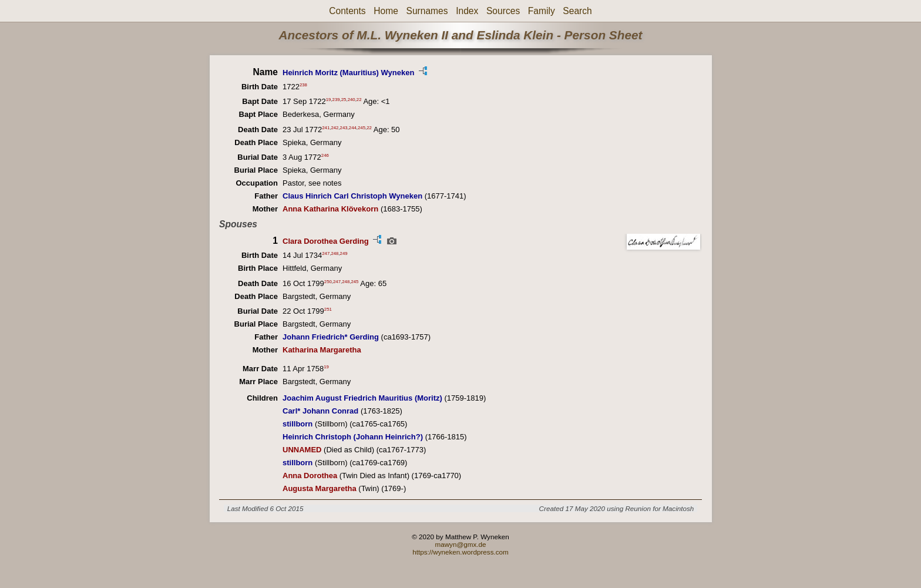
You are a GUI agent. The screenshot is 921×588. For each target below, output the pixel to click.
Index (467, 11)
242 (335, 127)
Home (386, 11)
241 (326, 127)
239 (336, 100)
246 (325, 155)
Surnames (427, 11)
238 (303, 85)
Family (542, 11)
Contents (347, 11)
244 (353, 127)
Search (577, 11)
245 (362, 127)
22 (359, 100)
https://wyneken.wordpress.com (460, 552)
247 (326, 253)
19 (329, 100)
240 (352, 100)
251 (328, 309)
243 (344, 127)
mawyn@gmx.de (460, 544)
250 (328, 281)
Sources (503, 11)
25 (344, 100)
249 (344, 253)
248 (335, 253)
